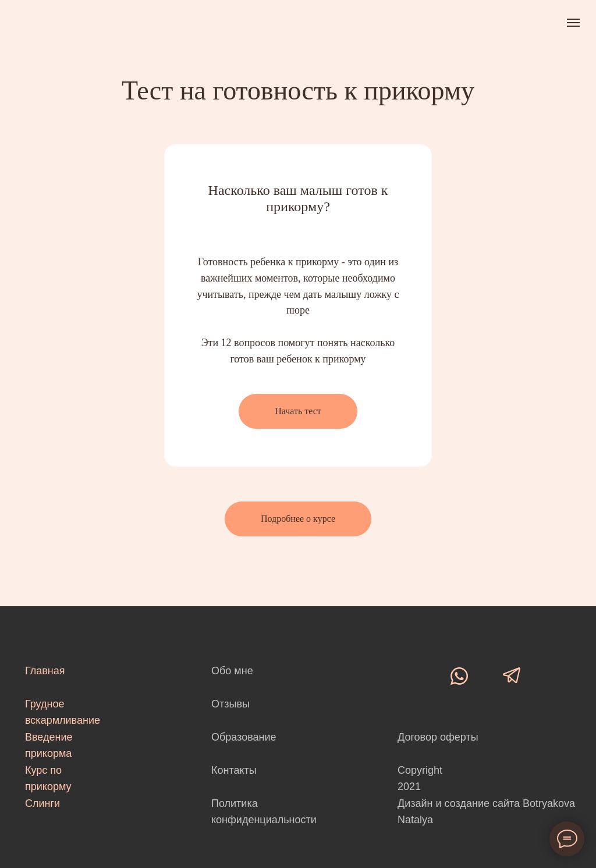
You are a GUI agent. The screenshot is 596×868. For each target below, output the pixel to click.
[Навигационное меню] (573, 23)
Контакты (234, 770)
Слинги (42, 803)
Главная (45, 671)
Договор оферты (438, 737)
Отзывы (230, 704)
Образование (244, 737)
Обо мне (232, 671)
